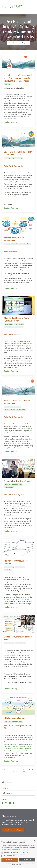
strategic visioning (9, 567)
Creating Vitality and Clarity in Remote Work (18, 638)
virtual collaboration (21, 643)
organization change (17, 158)
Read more (18, 849)
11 (17, 772)
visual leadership (21, 410)
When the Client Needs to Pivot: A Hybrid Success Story (17, 319)
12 (20, 772)
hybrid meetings (9, 324)
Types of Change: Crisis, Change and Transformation (17, 402)
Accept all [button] (10, 860)
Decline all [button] (27, 860)
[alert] (18, 853)
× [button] (35, 841)
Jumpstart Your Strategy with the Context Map (16, 562)
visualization (8, 570)
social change (27, 244)
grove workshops (9, 407)
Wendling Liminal (9, 758)
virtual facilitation (9, 327)
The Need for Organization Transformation (14, 239)
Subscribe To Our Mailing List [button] (18, 43)
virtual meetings (19, 327)
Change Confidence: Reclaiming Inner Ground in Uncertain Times (18, 153)
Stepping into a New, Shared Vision (17, 481)
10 (13, 772)
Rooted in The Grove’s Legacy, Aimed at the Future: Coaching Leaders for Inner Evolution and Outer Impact (18, 78)
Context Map (22, 597)
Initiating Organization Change (15, 718)
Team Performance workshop (20, 344)
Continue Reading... (11, 122)
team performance (19, 324)
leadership (7, 84)
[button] (18, 865)
